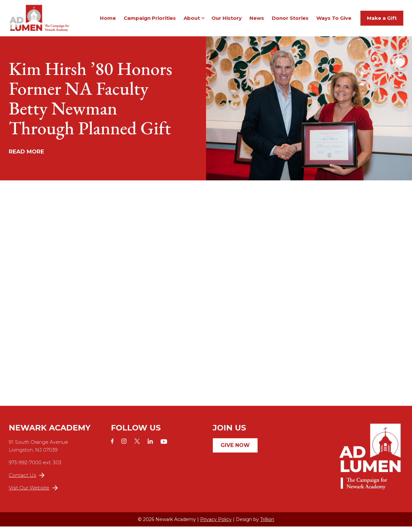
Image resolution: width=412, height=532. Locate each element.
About (192, 21)
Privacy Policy (216, 525)
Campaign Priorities (150, 21)
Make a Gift (382, 21)
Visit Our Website (33, 493)
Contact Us (27, 481)
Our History (227, 21)
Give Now (235, 451)
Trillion (267, 525)
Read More (26, 157)
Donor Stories (290, 21)
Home (108, 21)
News (257, 21)
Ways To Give (334, 21)
